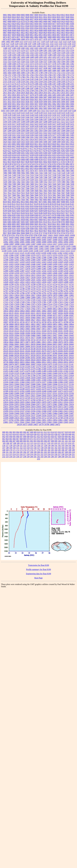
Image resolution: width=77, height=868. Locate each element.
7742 (14, 197)
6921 (23, 168)
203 (49, 452)
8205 (27, 211)
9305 (54, 229)
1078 (45, 39)
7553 (63, 186)
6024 (72, 144)
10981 (71, 240)
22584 (17, 396)
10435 (67, 235)
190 (4, 452)
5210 (54, 122)
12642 (38, 280)
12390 (55, 257)
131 (21, 446)
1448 (32, 57)
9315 (5, 231)
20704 (66, 360)
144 (66, 446)
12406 (33, 260)
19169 (44, 331)
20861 (33, 362)
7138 (67, 173)
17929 (28, 309)
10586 (66, 240)
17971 (38, 309)
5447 (50, 142)
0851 (32, 35)
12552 (6, 273)
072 (35, 439)
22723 (33, 398)
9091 (68, 224)
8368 (32, 215)
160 (49, 448)
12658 (55, 282)
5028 (63, 99)
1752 (59, 73)
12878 (49, 295)
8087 (59, 202)
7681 (54, 195)
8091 (68, 202)
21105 (55, 364)
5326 (63, 133)
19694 (22, 340)
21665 (49, 373)
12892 (38, 298)
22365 (11, 391)
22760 (33, 400)
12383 (28, 257)
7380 (63, 182)
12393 (60, 257)
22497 (22, 393)
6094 (36, 146)
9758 (4, 235)
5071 (18, 106)
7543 (36, 186)
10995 (71, 242)
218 (28, 454)
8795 (63, 222)
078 (56, 439)
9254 (36, 226)
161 (52, 448)
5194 (5, 122)
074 (42, 439)
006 (25, 432)
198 (32, 452)
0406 (45, 21)
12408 (44, 260)
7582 (54, 188)
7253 (63, 180)
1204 (41, 48)
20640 (28, 360)
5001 (18, 97)
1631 (18, 68)
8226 (23, 213)
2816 (9, 93)
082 (70, 439)
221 (38, 454)
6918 (9, 168)
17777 (66, 306)
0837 (9, 35)
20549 (60, 355)
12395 (66, 257)
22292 (71, 389)
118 (49, 443)
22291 (66, 389)
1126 (3, 44)
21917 (66, 380)
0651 (27, 30)
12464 (55, 266)
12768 (11, 291)
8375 (50, 215)
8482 (72, 220)
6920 (18, 168)
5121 (5, 113)
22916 (66, 402)
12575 (28, 273)
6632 (5, 162)
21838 (28, 378)
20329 (6, 353)
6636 (18, 162)
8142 (58, 204)
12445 (28, 264)
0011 (45, 15)
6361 (18, 157)
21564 (28, 373)
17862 (6, 309)
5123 (14, 113)
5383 (72, 135)
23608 (11, 418)
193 (14, 452)
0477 (54, 24)
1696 (23, 73)
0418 (59, 21)
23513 (11, 416)
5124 (18, 113)
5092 (41, 108)
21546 (22, 373)
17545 (66, 304)
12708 (33, 284)
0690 (50, 30)
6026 (9, 146)
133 (28, 446)
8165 (41, 206)
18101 (66, 311)
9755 (68, 233)
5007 (45, 97)
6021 (59, 144)
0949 (68, 37)
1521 (72, 59)
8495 (23, 222)
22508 (28, 393)
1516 (50, 59)
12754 (49, 289)
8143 (63, 204)
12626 (22, 278)
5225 (45, 124)
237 (21, 457)
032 (42, 434)
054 (45, 437)
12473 (6, 269)
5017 (18, 99)
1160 (12, 46)
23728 (49, 418)
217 (25, 454)
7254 (68, 180)
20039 (33, 344)
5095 (54, 108)
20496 (11, 355)
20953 (71, 362)
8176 (5, 208)
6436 (14, 160)
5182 (27, 119)
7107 (50, 173)
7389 (5, 184)
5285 (72, 128)
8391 (18, 217)
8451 (18, 220)
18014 (60, 309)
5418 (50, 139)
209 (70, 452)
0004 (18, 15)
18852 (55, 324)
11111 (57, 251)
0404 (36, 21)
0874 (5, 37)
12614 (28, 275)
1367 (18, 57)
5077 (45, 106)
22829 (17, 402)
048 (25, 437)
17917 (22, 309)
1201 (27, 48)
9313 (72, 229)
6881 (23, 166)
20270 (44, 351)
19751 (60, 340)
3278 (32, 95)
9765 (31, 235)
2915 (68, 93)
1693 (9, 73)
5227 (54, 124)
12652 (22, 282)
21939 (6, 382)
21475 (22, 371)
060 (66, 437)
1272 (5, 50)
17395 (55, 302)
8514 (54, 222)
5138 (5, 115)
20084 (17, 347)
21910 (60, 380)
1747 (36, 73)
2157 (14, 82)
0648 (14, 30)
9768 (40, 235)
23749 (66, 418)
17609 (22, 306)
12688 (66, 282)
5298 (18, 131)
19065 (28, 329)
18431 (22, 318)
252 (73, 457)
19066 (33, 329)
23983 (60, 422)
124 (69, 443)
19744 (49, 340)
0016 (68, 15)
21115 (60, 364)
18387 (71, 315)
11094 (52, 249)
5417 (45, 139)
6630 (68, 160)
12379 (6, 257)
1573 (32, 64)
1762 (32, 75)
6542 (50, 160)
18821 (28, 324)
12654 (33, 282)
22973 (49, 404)
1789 (63, 77)
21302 (71, 367)
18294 (60, 313)
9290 (9, 229)
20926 (60, 362)
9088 (63, 224)
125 (73, 443)
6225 (72, 148)
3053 (9, 95)
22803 (66, 400)
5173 (59, 117)
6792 (50, 164)
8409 (59, 217)
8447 (9, 220)
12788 (33, 293)
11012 (44, 244)
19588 (38, 338)
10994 (66, 242)
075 (45, 439)
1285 (54, 50)
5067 (5, 106)
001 (7, 432)
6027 (14, 146)
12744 (6, 289)
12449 (49, 264)
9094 (5, 226)
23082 (71, 407)
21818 (71, 375)
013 (49, 432)
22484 (6, 393)
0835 (72, 33)
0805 (72, 30)
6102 (68, 146)
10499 (55, 240)
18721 (17, 322)
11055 (20, 246)
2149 (50, 79)
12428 (60, 262)
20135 (6, 349)
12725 (17, 286)
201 (42, 452)
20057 (60, 344)
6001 (14, 144)
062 (73, 437)
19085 (55, 329)
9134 (32, 226)
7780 (18, 197)
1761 (27, 75)
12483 (55, 269)
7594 (9, 191)
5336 (32, 135)
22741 (66, 398)
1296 (59, 50)
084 (4, 441)
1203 (36, 48)
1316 (9, 53)
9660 (14, 233)
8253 (54, 213)
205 (56, 452)
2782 (54, 88)
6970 (59, 168)
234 (11, 457)
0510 (18, 26)
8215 (72, 211)
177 (35, 450)
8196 (63, 208)
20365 (44, 353)
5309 (68, 131)
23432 (6, 413)
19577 (33, 338)
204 (52, 452)
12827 (33, 295)
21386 (38, 369)
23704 (38, 418)
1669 (59, 68)
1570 (18, 64)
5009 (54, 97)
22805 (71, 400)
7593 (5, 191)
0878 (23, 37)
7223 (45, 180)
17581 (11, 306)
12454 (6, 266)
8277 (68, 213)
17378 (38, 302)
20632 (22, 360)
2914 (63, 93)
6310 (63, 153)
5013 (72, 97)
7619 (32, 193)
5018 (23, 99)
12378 (71, 255)
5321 (41, 133)
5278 (41, 128)
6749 (9, 164)
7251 (54, 180)
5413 (27, 139)
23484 (55, 413)
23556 (44, 416)
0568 (54, 26)
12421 (38, 262)
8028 (72, 200)
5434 (27, 142)
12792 (49, 293)
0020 (9, 17)
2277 (50, 86)
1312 (63, 50)
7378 (59, 182)
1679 (27, 70)
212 (7, 454)
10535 (60, 240)
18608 (28, 320)
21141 (71, 364)
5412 (23, 139)
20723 (71, 360)
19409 (44, 335)
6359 (9, 157)
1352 (68, 55)
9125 (27, 226)
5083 (72, 106)
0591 (23, 28)
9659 (9, 233)
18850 (49, 324)
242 (38, 457)
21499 (55, 371)
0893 (59, 37)
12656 (44, 282)
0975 (9, 39)
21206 (17, 367)
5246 (68, 126)
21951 (17, 382)
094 (38, 441)
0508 (9, 26)
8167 (50, 206)
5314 (9, 133)
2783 (59, 88)
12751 (38, 289)
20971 (17, 364)
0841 (23, 35)
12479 (33, 269)
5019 (27, 99)
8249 (45, 213)
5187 (45, 119)
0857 (59, 35)
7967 (27, 200)
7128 (63, 173)
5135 (63, 113)
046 (18, 437)
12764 (71, 289)
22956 (22, 404)
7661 (18, 195)
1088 (63, 39)
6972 (63, 168)
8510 (45, 222)
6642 (45, 162)
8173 (63, 206)
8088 (63, 202)
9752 (59, 233)
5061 (50, 104)
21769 (28, 375)
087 (14, 441)
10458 (49, 237)
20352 (28, 353)
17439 (17, 304)
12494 (11, 271)
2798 (50, 90)
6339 (36, 155)
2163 (36, 82)
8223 (18, 213)
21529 (11, 373)
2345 (23, 88)
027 (25, 434)
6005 (23, 144)
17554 (6, 306)
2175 (18, 84)
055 (49, 437)
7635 (50, 193)
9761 (13, 235)
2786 (72, 88)
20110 (49, 347)
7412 (36, 184)
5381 (68, 135)
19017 (60, 327)
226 (56, 454)
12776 (44, 291)
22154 (6, 387)
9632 (36, 231)
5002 (23, 97)
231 (73, 454)
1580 (63, 64)
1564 (63, 62)
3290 (14, 97)
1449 (36, 57)
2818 (18, 93)
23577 (55, 416)
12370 (33, 255)
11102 (15, 251)
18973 (38, 327)
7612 (9, 193)
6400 (72, 157)
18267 (49, 313)
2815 (5, 93)
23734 (55, 418)
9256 (41, 226)
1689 (68, 70)
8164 (36, 206)
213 (11, 454)
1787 (54, 77)
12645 (55, 280)
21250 (27, 367)
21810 (55, 375)
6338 (32, 155)
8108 (72, 202)
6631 (72, 160)
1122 (60, 42)
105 (4, 443)
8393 (27, 217)
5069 (14, 106)
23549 (38, 416)
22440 (44, 391)
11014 (49, 244)
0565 (41, 26)
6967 (50, 168)
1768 (59, 75)
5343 (36, 135)
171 (14, 450)
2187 (54, 84)
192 (11, 452)
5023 (41, 99)
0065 (68, 19)
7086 (5, 173)
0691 (54, 30)
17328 (17, 302)
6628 (59, 160)
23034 (11, 407)
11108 (47, 251)
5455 (9, 144)
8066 (32, 202)
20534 (44, 355)
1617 (45, 66)
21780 (33, 375)
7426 (54, 184)
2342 (9, 88)
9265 (59, 226)
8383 (72, 215)
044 (11, 437)
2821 (32, 93)
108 (15, 443)
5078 (50, 106)
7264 (27, 182)
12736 (55, 286)
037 (59, 434)
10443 (22, 237)
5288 (9, 131)
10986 (28, 242)
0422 (5, 24)
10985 (22, 242)
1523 (9, 62)
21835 (22, 378)
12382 (22, 257)
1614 (32, 66)
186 (63, 450)
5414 (32, 139)
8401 (45, 217)
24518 (19, 424)
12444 (22, 264)
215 (18, 454)
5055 (27, 104)
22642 (44, 396)
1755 (72, 73)
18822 (33, 324)
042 (4, 437)
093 (35, 441)
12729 (33, 286)
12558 (11, 273)
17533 (55, 304)
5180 (18, 119)
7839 (50, 197)
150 (14, 448)
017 (63, 432)
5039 (41, 102)
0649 (18, 30)
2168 (59, 82)
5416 (41, 139)
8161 (23, 206)
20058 (66, 344)
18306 (71, 313)
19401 (38, 335)
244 (45, 457)
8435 (68, 217)
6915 (68, 166)
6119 (18, 148)
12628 (33, 278)
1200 (23, 48)
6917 (5, 168)
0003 (14, 15)
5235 (18, 126)
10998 (17, 244)
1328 (54, 53)
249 (63, 457)
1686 (54, 70)
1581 (68, 64)
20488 (71, 353)
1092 (8, 42)
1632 (23, 68)
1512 (32, 59)
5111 (39, 111)
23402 (60, 411)
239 (28, 457)
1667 (50, 68)
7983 (36, 200)
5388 (18, 137)
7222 (41, 180)
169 (7, 450)
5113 (48, 111)
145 (70, 446)
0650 (23, 30)
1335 (68, 53)
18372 (55, 315)
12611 (11, 275)
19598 (44, 338)
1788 (59, 77)
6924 (36, 168)
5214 (72, 122)
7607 (63, 191)
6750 (14, 164)
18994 (44, 327)
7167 (14, 177)
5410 (14, 139)
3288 (5, 97)
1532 (27, 62)
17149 (6, 300)
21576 (33, 373)
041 (73, 434)
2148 (45, 79)
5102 (3, 111)
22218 (60, 387)
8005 (45, 200)
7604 (50, 191)
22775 (49, 400)
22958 (28, 404)
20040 (38, 344)
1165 (34, 46)
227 (59, 454)
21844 (38, 378)
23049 (22, 407)
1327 (50, 53)
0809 (9, 33)
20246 (28, 351)
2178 (27, 84)
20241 (22, 351)
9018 (50, 224)
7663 (23, 195)
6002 (18, 144)
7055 (9, 171)
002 (11, 432)
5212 (63, 122)
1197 (10, 48)
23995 (66, 422)
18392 (6, 318)
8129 (36, 204)
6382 (36, 157)
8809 (68, 222)
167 (73, 448)
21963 (28, 382)
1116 (34, 42)
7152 (27, 175)
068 (21, 439)
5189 (54, 119)
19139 (28, 331)
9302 (41, 229)
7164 (72, 175)
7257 (72, 180)
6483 (18, 160)
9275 (72, 226)
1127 (8, 44)
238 (25, 457)
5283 (63, 128)
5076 (41, 106)
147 (4, 448)
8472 (45, 220)
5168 (36, 117)
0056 (27, 19)
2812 (63, 90)
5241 (45, 126)
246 (52, 457)
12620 (60, 275)
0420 (68, 21)
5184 (36, 119)
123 (66, 443)
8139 (54, 204)
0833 (63, 33)
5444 (36, 142)
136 (38, 446)
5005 (36, 97)
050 (32, 437)
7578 (50, 188)
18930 (28, 327)
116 (42, 443)
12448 (44, 264)
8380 (59, 215)
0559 (32, 26)
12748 (22, 289)
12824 (17, 295)
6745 (63, 162)
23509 (6, 416)
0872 (68, 35)
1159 (8, 46)
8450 (14, 220)
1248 (58, 48)
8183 (27, 208)
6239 (23, 151)
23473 (38, 413)
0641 (59, 28)
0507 (5, 26)
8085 (54, 202)
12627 (28, 278)
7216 (23, 180)
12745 (11, 289)
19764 (66, 340)
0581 (72, 26)
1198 (14, 48)
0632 (45, 28)
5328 (72, 133)
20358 (38, 353)
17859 (71, 306)
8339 (27, 215)
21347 (17, 369)
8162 (27, 206)
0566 (45, 26)
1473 (63, 57)
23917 (11, 422)
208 (66, 452)
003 (14, 432)
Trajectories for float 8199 (38, 565)
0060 (45, 19)
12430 (71, 262)
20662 (44, 360)
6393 (54, 157)
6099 (59, 146)
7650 (72, 193)
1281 (45, 50)
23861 (60, 420)
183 (52, 450)
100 (59, 441)
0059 (41, 19)
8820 (72, 222)
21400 (44, 369)
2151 (59, 79)
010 (38, 432)
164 (63, 448)
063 (4, 439)
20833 (22, 362)
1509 (18, 59)
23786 (17, 420)
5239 (36, 126)
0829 (45, 33)
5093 (45, 108)
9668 (27, 233)
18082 (44, 311)
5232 (5, 126)
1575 (41, 64)
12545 (55, 271)
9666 (23, 233)
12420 (33, 262)
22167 (11, 387)
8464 (32, 220)
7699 (72, 195)
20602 (44, 358)
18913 (17, 327)
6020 (54, 144)
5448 (54, 142)
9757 (72, 233)
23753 (71, 418)
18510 (55, 318)
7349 (41, 182)
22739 (60, 398)
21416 (49, 369)
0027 (23, 17)
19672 (17, 340)
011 (42, 432)
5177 (5, 119)
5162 (9, 117)
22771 (44, 400)
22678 (66, 396)
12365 (6, 255)
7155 (41, 175)
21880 (17, 380)
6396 (63, 157)
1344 (32, 55)
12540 (33, 271)
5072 (23, 106)
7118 (59, 173)
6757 (45, 164)
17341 (28, 302)
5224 (41, 124)
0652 (32, 30)
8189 (45, 208)
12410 (55, 260)
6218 (45, 148)
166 (70, 448)
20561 (66, 355)
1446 (27, 57)
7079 (45, 171)
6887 (45, 166)
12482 (49, 269)
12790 (38, 293)
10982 (6, 242)
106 (8, 443)
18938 (33, 327)
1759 (18, 75)
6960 (41, 168)
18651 (49, 320)
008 (32, 432)
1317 (14, 53)
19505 (11, 338)
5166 (27, 117)
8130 (41, 204)
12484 (60, 269)
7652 (5, 195)
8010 (59, 200)
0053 (14, 19)
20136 (11, 349)
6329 (9, 155)
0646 (9, 30)
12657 (49, 282)
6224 (67, 148)
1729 (27, 73)
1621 (59, 66)
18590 (11, 320)
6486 (32, 160)
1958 (14, 79)
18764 (55, 322)
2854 (41, 93)
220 (35, 454)
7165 (5, 177)
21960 (22, 382)
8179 (14, 208)
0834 (68, 33)
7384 (72, 182)
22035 (71, 382)
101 (63, 441)
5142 (23, 115)
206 (59, 452)
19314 (44, 333)
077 (52, 439)
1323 (36, 53)
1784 (41, 77)
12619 (55, 275)
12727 (22, 286)
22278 (55, 389)
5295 (14, 131)
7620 (36, 193)
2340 (72, 86)
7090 (19, 173)
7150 (18, 175)
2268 (9, 86)
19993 (6, 344)
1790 (68, 77)
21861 (60, 378)
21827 (11, 378)
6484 (23, 160)
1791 (72, 77)
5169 (41, 117)
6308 (54, 153)
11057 (25, 246)
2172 (5, 84)
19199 (66, 331)
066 (14, 439)
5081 (63, 106)
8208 (41, 211)
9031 (59, 224)
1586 (18, 66)
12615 (33, 275)
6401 (5, 160)
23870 (71, 420)
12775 (38, 291)
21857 (55, 378)
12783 (6, 293)
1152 (52, 44)
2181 (41, 84)
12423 (44, 262)
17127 (71, 298)
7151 (23, 175)
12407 (38, 260)
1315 (5, 53)
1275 (18, 50)
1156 (69, 44)
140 (52, 446)
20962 (6, 364)
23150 (38, 409)
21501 (60, 371)
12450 (55, 264)
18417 (17, 318)
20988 (22, 364)
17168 (17, 300)
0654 (36, 30)
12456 (17, 266)
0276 (27, 21)
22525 (44, 393)
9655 (72, 231)
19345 (66, 333)
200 (38, 452)
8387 (9, 217)
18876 (6, 327)
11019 (66, 244)
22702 (11, 398)
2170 (68, 82)
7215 (18, 180)
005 (21, 432)
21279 (38, 367)
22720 (28, 398)
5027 (59, 99)
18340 (33, 315)
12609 (71, 273)
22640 (38, 396)
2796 (41, 90)
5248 (5, 128)
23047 (17, 407)
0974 (5, 39)
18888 (11, 327)
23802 (22, 420)
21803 (44, 375)
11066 (52, 246)
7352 (45, 182)
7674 (50, 195)
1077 (41, 39)
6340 (41, 155)
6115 (10, 148)
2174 (14, 84)
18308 (6, 315)
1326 (45, 53)
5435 (32, 142)
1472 (59, 57)
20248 (33, 351)
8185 (36, 208)
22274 (49, 389)
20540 (49, 355)
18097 (55, 311)
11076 (68, 246)
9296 (27, 229)
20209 (71, 349)
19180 (55, 331)
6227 (9, 151)
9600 (18, 231)
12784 (11, 293)
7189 (59, 177)
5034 (18, 102)
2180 (36, 84)
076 (49, 439)
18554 (66, 318)
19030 (71, 327)
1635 (36, 68)
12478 (28, 269)
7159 (59, 175)
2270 (18, 86)
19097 (66, 329)
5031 (5, 102)
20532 (38, 355)
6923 (32, 168)
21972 (33, 382)
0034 (54, 17)
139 (49, 446)
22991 (66, 404)
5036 (27, 102)
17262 (44, 300)
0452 (18, 24)
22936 (11, 404)
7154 (36, 175)
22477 (71, 391)
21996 (60, 382)
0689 (45, 30)
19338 (60, 333)
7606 (59, 191)
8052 (18, 202)
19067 (38, 329)
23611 (22, 418)
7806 (32, 197)
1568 (9, 64)
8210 (50, 211)
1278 (32, 50)
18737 (28, 322)
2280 (63, 86)
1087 (59, 39)
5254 (27, 128)
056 (52, 437)
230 (70, 454)
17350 (33, 302)
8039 (5, 202)
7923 (9, 200)
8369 (36, 215)
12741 (66, 286)
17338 (22, 302)
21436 (66, 369)
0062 (54, 19)
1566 (72, 62)
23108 (22, 409)
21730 (11, 375)
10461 (60, 237)
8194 (59, 208)
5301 (32, 131)
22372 (17, 391)
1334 (63, 53)
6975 (68, 168)
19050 (11, 329)
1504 (9, 59)
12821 (71, 293)
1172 (65, 46)
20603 (49, 358)
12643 (44, 280)
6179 (36, 148)
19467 (6, 338)
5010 (59, 97)
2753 (41, 88)
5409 (9, 139)
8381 (63, 215)
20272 (49, 351)
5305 (50, 131)
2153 (68, 79)
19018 (66, 327)
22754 (17, 400)
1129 (16, 44)
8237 (32, 213)
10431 (50, 235)
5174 (63, 117)
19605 (55, 338)
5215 (5, 124)
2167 (54, 82)
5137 (72, 113)
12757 (60, 289)
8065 (27, 202)
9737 (41, 233)
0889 (54, 37)
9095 (9, 226)
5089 (27, 108)
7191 (68, 177)
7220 (32, 180)
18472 (44, 318)
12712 (49, 284)
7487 (9, 186)
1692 (5, 73)
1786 (50, 77)
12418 (22, 262)
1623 (68, 66)
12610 (6, 275)
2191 (72, 84)
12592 (33, 273)
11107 (41, 251)
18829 (44, 324)
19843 (11, 342)
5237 (27, 126)
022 (7, 434)
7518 (23, 186)
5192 (68, 119)
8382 (68, 215)
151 (18, 448)
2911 (50, 93)
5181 (23, 119)
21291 (55, 367)
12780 (60, 291)
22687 (71, 396)
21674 (60, 373)
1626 (9, 68)
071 (32, 439)
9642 (50, 231)
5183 (32, 119)
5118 (65, 111)
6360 (14, 157)
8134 (45, 204)
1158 (3, 46)
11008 (39, 244)
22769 (38, 400)
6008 (27, 144)
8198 (72, 208)
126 (4, 446)
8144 (67, 204)
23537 (33, 416)
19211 (71, 331)
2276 (45, 86)
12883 (6, 298)
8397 (41, 217)
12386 (44, 257)
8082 (50, 202)
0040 (68, 17)
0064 (63, 19)
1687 (59, 70)
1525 (18, 62)
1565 (68, 62)
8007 (50, 200)
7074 (32, 171)
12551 (71, 271)
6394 (59, 157)
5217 (14, 124)
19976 (66, 342)
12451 (60, 264)
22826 (11, 402)
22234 (6, 389)
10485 (22, 240)
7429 (59, 184)
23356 (33, 411)
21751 (17, 375)
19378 (22, 335)
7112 (54, 173)
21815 (66, 375)
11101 (10, 251)
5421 (63, 139)
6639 (32, 162)
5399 (59, 137)
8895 (14, 224)
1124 (69, 42)
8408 (54, 217)
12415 (6, 262)
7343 (32, 182)
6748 (5, 164)
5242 (50, 126)
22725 (44, 398)
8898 (23, 224)
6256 (27, 151)
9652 (68, 231)
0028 (27, 17)
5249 (9, 128)
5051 (14, 104)
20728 (6, 362)
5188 (50, 119)
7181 (23, 177)
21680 (71, 373)
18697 (6, 322)
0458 (45, 24)
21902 (49, 380)
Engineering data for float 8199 (39, 574)
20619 (66, 358)
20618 (60, 358)
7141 (9, 175)
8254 (59, 213)
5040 (45, 102)
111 (25, 443)
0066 (72, 19)
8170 (54, 206)
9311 (63, 229)
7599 (32, 191)
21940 (11, 382)
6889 (54, 166)
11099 (73, 249)
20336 (17, 353)
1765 (45, 75)
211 (4, 454)
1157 (74, 44)
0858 (63, 35)
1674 (9, 70)
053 (42, 437)
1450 (41, 57)
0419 (63, 21)
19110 (6, 331)
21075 (50, 364)
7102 (41, 173)
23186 (49, 409)
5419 (54, 139)
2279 (59, 86)
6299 (14, 153)
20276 (55, 351)
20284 (60, 351)
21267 (33, 367)
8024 (68, 200)
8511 (50, 222)
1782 (32, 77)
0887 (45, 37)
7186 (45, 177)
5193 (72, 119)
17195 (33, 300)
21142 (6, 367)
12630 (44, 278)
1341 (23, 55)
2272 (27, 86)
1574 (36, 64)
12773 (28, 291)
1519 (63, 59)
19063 (22, 329)
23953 (44, 422)
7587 (68, 188)
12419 (28, 262)
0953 (72, 37)
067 (18, 439)
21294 (60, 367)
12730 (38, 286)
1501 (68, 57)
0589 (18, 28)
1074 (27, 39)
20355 (33, 353)
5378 (59, 135)
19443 (66, 335)
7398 (14, 184)
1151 (47, 44)
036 (56, 434)
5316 (18, 133)
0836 (5, 35)
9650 (63, 231)
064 (7, 439)
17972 (44, 309)
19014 (55, 327)
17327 (11, 302)
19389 (28, 335)
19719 (38, 340)
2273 (32, 86)
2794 (32, 90)
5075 (36, 106)
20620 (71, 358)
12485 (66, 269)
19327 (55, 333)
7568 (27, 188)
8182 (23, 208)
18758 (44, 322)
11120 (11, 253)
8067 (36, 202)
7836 (45, 197)
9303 (45, 229)
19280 (22, 333)
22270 (44, 389)
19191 (60, 331)
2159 (23, 82)
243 (42, 457)
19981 (71, 342)
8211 (54, 211)
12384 (33, 257)
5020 (32, 99)
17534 (60, 304)
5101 (72, 108)
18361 (44, 315)
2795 (36, 90)
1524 (14, 62)
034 (49, 434)
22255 (28, 389)
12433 (11, 264)
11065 (47, 246)
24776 (41, 424)
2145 (32, 79)
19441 (60, 335)
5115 (56, 111)
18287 (55, 313)
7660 (14, 195)
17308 (71, 300)
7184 (36, 177)
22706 (17, 398)
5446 (45, 142)
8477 (59, 220)
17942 (33, 309)
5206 (36, 122)
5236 (23, 126)
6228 (14, 151)
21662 (44, 373)
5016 (14, 99)
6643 (50, 162)
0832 (59, 33)
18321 (17, 315)
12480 (38, 269)
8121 (14, 204)
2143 (23, 79)
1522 (5, 62)
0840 (18, 35)
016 (59, 432)
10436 (72, 235)
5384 (5, 137)
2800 (59, 90)
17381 (44, 302)
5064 (63, 104)
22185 (28, 387)
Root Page (38, 578)
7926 (14, 200)
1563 (59, 62)
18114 (6, 313)
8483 (5, 222)
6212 (41, 148)
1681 (32, 70)
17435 (11, 304)
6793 (54, 164)
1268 (63, 48)
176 (32, 450)
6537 (45, 160)
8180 (18, 208)
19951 (49, 342)
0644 (72, 28)
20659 (38, 360)
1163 (25, 46)
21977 (44, 382)
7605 (54, 191)
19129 (22, 331)
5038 (36, 102)
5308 (63, 131)
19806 (71, 340)
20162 (44, 349)
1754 (68, 73)
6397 (68, 157)
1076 (36, 39)
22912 (60, 402)
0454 (27, 24)
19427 (55, 335)
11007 (33, 244)
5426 (14, 142)
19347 (71, 333)
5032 (9, 102)
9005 (36, 224)
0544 (27, 26)
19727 (44, 340)
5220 (23, 124)
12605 (49, 273)
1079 (50, 39)
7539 (32, 186)
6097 (50, 146)
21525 (6, 373)
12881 (66, 295)
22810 (6, 402)
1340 (18, 55)
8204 (23, 211)
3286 (68, 95)
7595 (14, 191)
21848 (49, 378)
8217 (9, 213)
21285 (44, 367)
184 (56, 450)
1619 (54, 66)
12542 (44, 271)
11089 (25, 249)
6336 (23, 155)
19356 (6, 335)
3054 (14, 95)
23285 (71, 409)
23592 (60, 416)
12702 (22, 284)
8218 (14, 213)
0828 (41, 33)
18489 (49, 318)
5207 (41, 122)
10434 (61, 235)
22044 (6, 384)
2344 (18, 88)
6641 (41, 162)
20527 (28, 355)
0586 (14, 28)
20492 (6, 355)
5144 (32, 115)
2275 (41, 86)
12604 (44, 273)
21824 (6, 378)
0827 (36, 33)
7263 (23, 182)
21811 (60, 375)
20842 (28, 362)
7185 (41, 177)
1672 (72, 68)
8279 (72, 213)
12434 (17, 264)
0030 (36, 17)
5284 (68, 128)
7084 (68, 171)
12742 (71, 286)
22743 (71, 398)
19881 (38, 342)
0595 (41, 28)
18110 (71, 311)
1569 (14, 64)
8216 (5, 213)
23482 (49, 413)
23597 (71, 416)
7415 (41, 184)
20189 (66, 349)
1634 (32, 68)
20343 (22, 353)
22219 (66, 387)
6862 (68, 164)
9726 (36, 233)
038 (63, 434)
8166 (45, 206)
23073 (66, 407)
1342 (27, 55)
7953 (18, 200)
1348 (50, 55)
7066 (18, 171)
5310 (72, 131)
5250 (14, 128)
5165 (23, 117)
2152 (63, 79)
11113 (68, 251)
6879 (18, 166)
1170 (56, 46)
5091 (36, 108)
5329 (5, 135)
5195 (9, 122)
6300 (18, 153)
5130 (41, 113)
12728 (28, 286)
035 (52, 434)
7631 (45, 193)
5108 (30, 111)
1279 (36, 50)
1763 (36, 75)
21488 (38, 371)
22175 (22, 387)
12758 (66, 289)
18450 (28, 318)
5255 (32, 128)
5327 (68, 133)
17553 (71, 304)
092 (32, 441)
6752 (23, 164)
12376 (60, 255)
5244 (59, 126)
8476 (54, 220)
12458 (28, 266)
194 (18, 452)
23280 (66, 409)
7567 (23, 188)
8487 (18, 222)
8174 (68, 206)
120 (56, 443)
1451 (45, 57)
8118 (9, 204)
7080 (50, 171)
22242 (11, 389)
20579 (17, 358)
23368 (44, 411)
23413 (66, 411)
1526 (23, 62)
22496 (17, 393)
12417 (17, 262)
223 (45, 454)
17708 (44, 306)
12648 (71, 280)
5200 (32, 122)
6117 (14, 148)
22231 (71, 387)
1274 (14, 50)
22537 (49, 393)
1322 (32, 53)
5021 (36, 99)
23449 (17, 413)
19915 (44, 342)
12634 (66, 278)
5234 (14, 126)
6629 (63, 160)
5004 (32, 97)
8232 (27, 213)
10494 (38, 240)
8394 (32, 217)
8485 (9, 222)
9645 (54, 231)
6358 (5, 157)
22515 (33, 393)
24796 (47, 424)
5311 (5, 133)
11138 (27, 253)
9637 (45, 231)
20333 (11, 353)
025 (18, 434)
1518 (59, 59)
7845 (54, 197)
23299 (6, 411)
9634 (41, 231)
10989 (44, 242)
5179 (14, 119)
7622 (41, 193)
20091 (22, 347)
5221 (27, 124)
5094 (50, 108)
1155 (65, 44)
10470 (6, 240)
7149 (14, 175)
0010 (41, 15)
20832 (17, 362)
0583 (9, 28)
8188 (41, 208)
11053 (9, 246)
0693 (63, 30)
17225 (38, 300)
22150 (71, 384)
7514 (18, 186)
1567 (5, 64)
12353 (38, 253)
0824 (32, 33)
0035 (59, 17)
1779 (18, 77)
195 (21, 452)
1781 (27, 77)
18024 (66, 309)
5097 (59, 108)
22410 (33, 391)
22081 (38, 384)
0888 (50, 37)
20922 (55, 362)
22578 (11, 396)
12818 (55, 293)
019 (70, 432)
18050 (11, 311)
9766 (36, 235)
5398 (54, 137)
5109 (34, 111)
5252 (23, 128)
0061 (50, 19)
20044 (49, 344)
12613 (22, 275)
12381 (17, 257)
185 (59, 450)
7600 (36, 191)
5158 (63, 115)
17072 (55, 298)
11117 (73, 251)
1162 (21, 46)
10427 (45, 235)
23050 (28, 407)
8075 (41, 202)
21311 (6, 369)
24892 (52, 424)
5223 (36, 124)
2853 (36, 93)
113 (32, 443)
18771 (60, 322)
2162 (32, 82)
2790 (18, 90)
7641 (54, 193)
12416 (11, 262)
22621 (33, 396)
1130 (21, 44)
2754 (45, 88)
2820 (27, 93)
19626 (71, 338)
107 (11, 443)
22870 (44, 402)
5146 (41, 115)
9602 (23, 231)
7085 (72, 171)
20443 (60, 353)
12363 (65, 253)
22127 (66, 384)
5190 (59, 119)
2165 (45, 82)
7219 (27, 180)
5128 (36, 113)
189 (73, 450)
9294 (23, 229)
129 (14, 446)
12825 (22, 295)
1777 (9, 77)
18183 (28, 313)
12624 (11, 278)
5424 (5, 142)
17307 (66, 300)
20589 (28, 358)
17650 (33, 306)
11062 (36, 246)
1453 (54, 57)
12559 (17, 273)
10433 (56, 235)
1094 (17, 42)
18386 (66, 315)
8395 (36, 217)
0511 (23, 26)
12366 (11, 255)
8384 (5, 217)
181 (45, 450)
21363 (22, 369)
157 (38, 448)
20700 (60, 360)
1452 (50, 57)
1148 (34, 44)
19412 (49, 335)
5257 (36, 128)
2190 (68, 84)
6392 (50, 157)
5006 (41, 97)
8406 (50, 217)
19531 (22, 338)
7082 (59, 171)
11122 (17, 253)
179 (38, 450)
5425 (9, 142)
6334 (14, 155)
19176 (49, 331)
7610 (72, 191)
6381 (32, 157)
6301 (23, 153)
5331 (14, 135)
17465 (22, 304)
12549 (60, 271)
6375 (27, 157)
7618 (27, 193)
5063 (59, 104)
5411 (18, 139)
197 (28, 452)
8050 (14, 202)
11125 (22, 253)
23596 (66, 416)
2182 (45, 84)
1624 (72, 66)
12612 (17, 275)
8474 (50, 220)
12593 (38, 273)
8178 (9, 208)
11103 (20, 251)
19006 (49, 327)
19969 (55, 342)
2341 (5, 88)
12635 (71, 278)
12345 (33, 253)
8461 (27, 220)
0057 (32, 19)
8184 (32, 208)
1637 (41, 68)
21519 (71, 371)
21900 (44, 380)
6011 (36, 144)
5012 (68, 97)
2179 (32, 84)
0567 (50, 26)
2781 (50, 88)
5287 (5, 131)
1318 (18, 53)
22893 (55, 402)
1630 (14, 68)
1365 (9, 57)
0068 (9, 21)
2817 (14, 93)
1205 (45, 48)
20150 (38, 349)
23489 (60, 413)
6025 (5, 146)
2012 (18, 79)
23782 (11, 420)
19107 (71, 329)
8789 (59, 222)
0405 (41, 21)
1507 (14, 59)
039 (66, 434)
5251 (18, 128)
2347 (32, 88)
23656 (28, 418)
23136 (33, 409)
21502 (66, 371)
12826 (28, 295)
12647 (66, 280)
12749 (28, 289)
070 (28, 439)
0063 (59, 19)
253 (38, 459)
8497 (27, 222)
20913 (49, 362)
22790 (60, 400)
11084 (9, 249)
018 (66, 432)
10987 (33, 242)
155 (32, 448)
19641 (6, 340)
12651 (17, 282)
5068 (9, 106)
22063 (22, 384)
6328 (5, 155)
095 (42, 441)
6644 (54, 162)
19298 (33, 333)
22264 (38, 389)
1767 (54, 75)
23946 (38, 422)
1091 (3, 42)
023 (11, 434)
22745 (6, 400)
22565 (6, 396)
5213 (68, 122)
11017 (55, 244)
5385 (9, 137)
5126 (27, 113)
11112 (62, 251)
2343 (14, 88)
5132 (50, 113)
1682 (36, 70)
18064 (22, 311)
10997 (12, 244)
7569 (32, 188)
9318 (9, 231)
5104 (12, 111)
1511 (27, 59)
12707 (28, 284)
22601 (22, 396)
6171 (27, 148)
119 (52, 443)
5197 (18, 122)
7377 (54, 182)
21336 (11, 369)
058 (59, 437)
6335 (18, 155)
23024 (71, 404)
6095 (41, 146)
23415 (71, 411)
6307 (50, 153)
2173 (9, 84)
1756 (5, 75)
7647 (63, 193)
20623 (6, 360)
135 (35, 446)
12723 (6, 286)
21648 (38, 373)
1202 (32, 48)
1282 (50, 50)
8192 (50, 208)
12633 (60, 278)
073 (38, 439)
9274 (68, 226)
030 (35, 434)
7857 (68, 197)
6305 (41, 153)
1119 (47, 42)
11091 (36, 249)
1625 (5, 68)
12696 (6, 284)
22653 (49, 396)
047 (21, 437)
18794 (71, 322)
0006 (27, 15)
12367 (17, 255)
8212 (59, 211)
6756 (41, 164)
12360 (49, 253)
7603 (45, 191)
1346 (41, 55)
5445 (41, 142)
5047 (68, 102)
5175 (68, 117)
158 (42, 448)
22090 (44, 384)
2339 (68, 86)
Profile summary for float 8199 (38, 569)
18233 (38, 313)
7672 (45, 195)
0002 (9, 15)
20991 (28, 364)
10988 (38, 242)
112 (28, 443)
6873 (5, 166)
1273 (9, 50)
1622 (63, 66)
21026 (39, 364)
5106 (21, 111)
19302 (38, 333)
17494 (44, 304)
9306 (59, 229)
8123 (18, 204)
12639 (22, 280)
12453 (71, 264)
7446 (68, 184)
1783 (36, 77)
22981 (55, 404)
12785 (17, 293)
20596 (38, 358)
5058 (41, 104)
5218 (18, 124)
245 (49, 457)
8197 (68, 208)
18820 (22, 324)
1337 (5, 55)
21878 (11, 380)
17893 (11, 309)
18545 (60, 318)
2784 (63, 88)
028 (28, 434)
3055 (18, 95)
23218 (60, 409)
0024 (14, 17)
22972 (44, 404)
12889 (33, 298)
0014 (59, 15)
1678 (23, 70)
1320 (23, 53)
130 (18, 446)
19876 (33, 342)
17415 (60, 302)
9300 (32, 229)
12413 (71, 260)
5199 (27, 122)
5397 (50, 137)
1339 (14, 55)
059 (63, 437)
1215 (50, 48)
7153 (32, 175)
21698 (6, 375)
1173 (69, 46)
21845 (44, 378)
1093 (12, 42)
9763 (22, 235)
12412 (66, 260)
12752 (44, 289)
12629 (38, 278)
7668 (36, 195)
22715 (22, 398)
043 (7, 437)
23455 (28, 413)
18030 (71, 309)
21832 (17, 378)
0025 (18, 17)
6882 (27, 166)
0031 (41, 17)
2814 (72, 90)
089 (21, 441)
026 (21, 434)
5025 (50, 99)
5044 (54, 102)
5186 (41, 119)
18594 (17, 320)
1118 (43, 42)
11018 (60, 244)
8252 (50, 213)
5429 (18, 142)
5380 (63, 135)
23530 (28, 416)
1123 (65, 42)
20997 (33, 364)
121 (59, 443)
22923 (71, 402)
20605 (55, 358)
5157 (59, 115)
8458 (23, 220)
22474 (66, 391)
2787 (5, 90)
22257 (33, 389)
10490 (33, 240)
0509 (14, 26)
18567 (6, 320)
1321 (27, 53)
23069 (49, 407)
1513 (36, 59)
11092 (41, 249)
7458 (72, 184)
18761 (49, 322)
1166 (38, 46)
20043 (44, 344)
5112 (43, 111)
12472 (71, 266)
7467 (5, 186)
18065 (28, 311)
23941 (22, 422)
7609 (68, 191)
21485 (33, 371)
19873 (22, 342)
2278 (54, 86)
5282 (59, 128)
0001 (5, 15)
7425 (50, 184)
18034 (6, 311)
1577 (50, 64)
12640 (28, 280)
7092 (23, 173)
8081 (45, 202)
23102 (17, 409)
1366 (14, 57)
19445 (71, 335)
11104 (25, 251)
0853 (41, 35)
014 (52, 432)
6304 (36, 153)
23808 (28, 420)
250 (66, 457)
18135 (11, 313)
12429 (66, 262)
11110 (52, 251)
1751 (54, 73)
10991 (55, 242)
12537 (28, 271)
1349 (54, 55)
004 (18, 432)
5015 (9, 99)
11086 (20, 249)
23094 (6, 409)
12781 (66, 291)
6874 (9, 166)
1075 (32, 39)
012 (45, 432)
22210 (49, 387)
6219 (50, 148)
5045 (59, 102)
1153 (56, 44)
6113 (5, 148)
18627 (33, 320)
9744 (45, 233)
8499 (36, 222)
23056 (38, 407)
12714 (55, 284)
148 (7, 448)
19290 (28, 333)
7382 (68, 182)
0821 (18, 33)
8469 (41, 220)
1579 (59, 64)
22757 (28, 400)
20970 (11, 364)
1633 (27, 68)
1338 (9, 55)
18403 (11, 318)
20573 (11, 358)
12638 (17, 280)
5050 (9, 104)
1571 (23, 64)
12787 (28, 293)
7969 (32, 200)
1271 (72, 48)
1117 (39, 42)
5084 (5, 108)
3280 (41, 95)
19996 (11, 344)
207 (63, 452)
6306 (45, 153)
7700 (5, 197)
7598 (27, 191)
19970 (60, 342)
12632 (55, 278)
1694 (14, 73)
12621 (66, 275)
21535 (17, 373)
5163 (14, 117)
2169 (63, 82)
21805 (49, 375)
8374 (45, 215)
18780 (66, 322)
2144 (27, 79)
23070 (55, 407)
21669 (55, 373)
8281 (5, 215)
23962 (49, 422)
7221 (36, 180)
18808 (11, 324)
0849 (27, 35)
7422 (45, 184)
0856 (54, 35)
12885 (17, 298)
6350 (45, 155)
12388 (49, 257)
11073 (57, 246)
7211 (72, 177)
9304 (50, 229)
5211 (59, 122)
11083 (3, 249)
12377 (66, 255)
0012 (50, 15)
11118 (6, 253)
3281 (45, 95)
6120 (23, 148)
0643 (68, 28)
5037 (32, 102)
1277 (27, 50)
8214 (68, 211)
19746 (55, 340)
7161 (68, 175)
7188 (54, 177)
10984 (17, 242)
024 (14, 434)
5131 (45, 113)
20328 (71, 351)
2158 (18, 82)
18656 (55, 320)
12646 (60, 280)
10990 (49, 242)
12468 (60, 266)
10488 (28, 240)
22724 (38, 398)
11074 (63, 246)
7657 (9, 195)
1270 (67, 48)
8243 (36, 213)
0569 (59, 26)
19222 (11, 333)
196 (25, 452)
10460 (55, 237)
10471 (11, 240)
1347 (45, 55)
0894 (63, 37)
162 (56, 448)
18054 (17, 311)
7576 (45, 188)
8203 (18, 211)
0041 (72, 17)
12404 (28, 260)
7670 (41, 195)
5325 (59, 133)
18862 (66, 324)
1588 (27, 66)
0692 (59, 30)
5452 (72, 142)
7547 (45, 186)
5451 (68, 142)
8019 (63, 200)
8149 (9, 206)
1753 (63, 73)
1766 (50, 75)
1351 (63, 55)
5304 (45, 131)
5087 (18, 108)
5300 (27, 131)
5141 (18, 115)
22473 (60, 391)
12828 (38, 295)
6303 (32, 153)
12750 (33, 289)
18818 (17, 324)
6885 (41, 166)
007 (28, 432)
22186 (33, 387)
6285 (5, 153)
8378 (54, 215)
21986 (55, 382)
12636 (6, 280)
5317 (23, 133)
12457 (22, 266)
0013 (54, 15)
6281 (59, 151)
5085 (9, 108)
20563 (71, 355)
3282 (50, 95)
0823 (27, 33)
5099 (63, 108)
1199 (18, 48)
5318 (27, 133)
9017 (45, 224)
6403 (9, 160)
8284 (9, 215)
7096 (32, 173)
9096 (14, 226)
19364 (17, 335)
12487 (71, 269)
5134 (59, 113)
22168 (17, 387)
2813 (68, 90)
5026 (54, 99)
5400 (63, 137)
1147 (30, 44)
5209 (50, 122)
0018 (72, 15)
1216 (54, 48)
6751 (18, 164)
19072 (44, 329)
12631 (49, 278)
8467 (36, 220)
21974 (38, 382)
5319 (32, 133)
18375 (60, 315)
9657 (5, 233)
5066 (72, 104)
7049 (5, 171)
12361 (55, 253)
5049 (5, 104)
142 (59, 446)
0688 (41, 30)
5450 (63, 142)
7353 (50, 182)
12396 (71, 257)
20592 (33, 358)
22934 (6, 404)
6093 (32, 146)
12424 (49, 262)
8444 (5, 220)
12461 (44, 266)
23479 (44, 413)
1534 (32, 62)
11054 (14, 246)
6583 (54, 160)
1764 (41, 75)
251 (70, 457)
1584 (9, 66)
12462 (49, 266)
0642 (63, 28)
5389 (23, 137)
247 (56, 457)
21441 (71, 369)
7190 (63, 177)
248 (59, 457)
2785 (68, 88)
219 (32, 454)
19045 (6, 329)
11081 (73, 246)
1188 (5, 48)
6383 (41, 157)
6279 (50, 151)
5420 (59, 139)
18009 (49, 309)
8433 (63, 217)
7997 (41, 200)
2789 (14, 90)
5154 (45, 115)
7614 (18, 193)
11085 (14, 249)
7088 (10, 173)
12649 (6, 282)
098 (52, 441)
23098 (11, 409)
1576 (45, 64)
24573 (25, 424)
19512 (17, 338)
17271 (60, 300)
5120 (74, 111)
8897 (18, 224)
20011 (28, 344)
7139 (72, 173)
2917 (5, 95)
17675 (38, 306)
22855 (38, 402)
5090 (32, 108)
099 (56, 441)
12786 (22, 293)
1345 (36, 55)
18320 (11, 315)
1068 (23, 39)
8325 (23, 215)
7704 (9, 197)
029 (32, 434)
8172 (59, 206)
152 (21, 448)
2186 (50, 84)
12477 (22, 269)
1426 (23, 57)
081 (66, 439)
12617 (44, 275)
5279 (45, 128)
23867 (66, 420)
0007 (32, 15)
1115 (30, 42)
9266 (63, 226)
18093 (49, 311)
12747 (17, 289)
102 (66, 441)
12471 (66, 266)
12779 (55, 291)
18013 (55, 309)
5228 (59, 124)
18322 (22, 315)
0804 (68, 30)
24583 (30, 424)
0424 (14, 24)
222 (42, 454)
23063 (44, 407)
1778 (14, 77)
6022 (63, 144)
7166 (9, 177)
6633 (9, 162)
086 (11, 441)
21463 (11, 371)
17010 (44, 298)
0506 (72, 24)
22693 (6, 398)
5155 (50, 115)
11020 (71, 244)
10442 (17, 237)
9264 (54, 226)
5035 (23, 102)
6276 (36, 151)
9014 (41, 224)
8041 (9, 202)
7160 (63, 175)
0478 (59, 24)
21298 (66, 367)
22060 (17, 384)
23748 (60, 418)
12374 (55, 255)
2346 (27, 88)
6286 (9, 153)
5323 (50, 133)
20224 (11, 351)
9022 (54, 224)
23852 (49, 420)
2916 (72, 93)
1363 (72, 55)
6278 (45, 151)
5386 (14, 137)
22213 (55, 387)
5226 (50, 124)
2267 (5, 86)
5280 (50, 128)
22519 (38, 393)
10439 (11, 237)
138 (45, 446)
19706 (28, 340)
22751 (11, 400)
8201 (14, 211)
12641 (33, 280)
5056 (32, 104)
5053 (23, 104)
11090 (30, 249)
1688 (63, 70)
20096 (28, 347)
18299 (66, 313)
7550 (54, 186)
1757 (9, 75)
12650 (11, 282)
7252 (59, 180)
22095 (49, 384)
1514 (41, 59)
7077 (36, 171)
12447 (38, 264)
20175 (55, 349)
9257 (45, 226)
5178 (9, 119)
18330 (28, 315)
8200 (9, 211)
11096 (57, 249)
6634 (14, 162)
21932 (71, 380)
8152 (18, 206)
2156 (9, 82)
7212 (5, 180)
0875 (9, 37)
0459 (50, 24)
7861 (72, 197)
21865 (66, 378)
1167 (43, 46)
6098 (54, 146)
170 (11, 450)
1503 (5, 59)
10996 (6, 244)
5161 (5, 117)
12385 (38, 257)
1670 (63, 68)
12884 (11, 298)
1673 (5, 70)
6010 (32, 144)
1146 (25, 44)
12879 (55, 295)
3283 (54, 95)
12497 (22, 271)
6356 (68, 155)
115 (38, 443)
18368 (49, 315)
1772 (72, 75)
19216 (6, 333)
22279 (60, 389)
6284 (72, 151)
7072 (27, 171)
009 (35, 432)
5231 (72, 124)
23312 (11, 411)
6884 (36, 166)
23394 (55, 411)
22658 (55, 396)
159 (45, 448)
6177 (32, 148)
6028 (18, 146)
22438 (38, 391)
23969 (55, 422)
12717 (66, 284)
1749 (45, 73)
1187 (74, 46)
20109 (44, 347)
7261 (14, 182)
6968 (54, 168)
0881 (32, 37)
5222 (32, 124)
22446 (49, 391)
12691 (71, 282)
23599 (6, 418)
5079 (54, 106)
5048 (72, 102)
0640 (54, 28)
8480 (63, 220)
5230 (68, 124)
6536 (41, 160)
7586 (63, 188)
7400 (18, 184)
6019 (50, 144)
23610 (17, 418)
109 (18, 443)
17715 (49, 306)
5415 (36, 139)
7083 (63, 171)
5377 (54, 135)
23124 (28, 409)
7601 (41, 191)
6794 (59, 164)
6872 (72, 164)
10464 (71, 237)
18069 (33, 311)
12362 (60, 253)
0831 (54, 33)
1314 (72, 50)
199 (35, 452)
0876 (14, 37)
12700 (11, 284)
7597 (23, 191)
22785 (55, 400)
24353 (71, 422)
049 (28, 437)
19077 (49, 329)
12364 (71, 253)
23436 (11, 413)
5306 (54, 131)
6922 (27, 168)
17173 (22, 300)
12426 (55, 262)
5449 (59, 142)
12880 (60, 295)
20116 (55, 347)
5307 (59, 131)
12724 (11, 286)
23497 (71, 413)
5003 (27, 97)
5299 (23, 131)
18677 (66, 320)
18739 (33, 322)
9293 (18, 229)
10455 (38, 237)
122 (62, 443)
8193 (54, 208)
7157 (50, 175)
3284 (59, 95)
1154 (60, 44)
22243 (17, 389)
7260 (9, 182)
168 (4, 450)
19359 (11, 335)
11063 (41, 246)
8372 (41, 215)
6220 (54, 148)
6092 (27, 146)
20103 (33, 347)
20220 (6, 351)
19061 (17, 329)
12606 (55, 273)
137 (42, 446)
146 (73, 446)
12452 (66, 264)
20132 (66, 347)
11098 (68, 249)
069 (25, 439)
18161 (17, 313)
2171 (72, 82)
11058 (30, 246)
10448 (28, 237)
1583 (5, 66)
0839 (14, 35)
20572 (6, 358)
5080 (59, 106)
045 (14, 437)
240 (32, 457)
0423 (9, 24)
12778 (49, 291)
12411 (60, 260)
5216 (9, 124)
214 (14, 454)
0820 (14, 33)
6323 (72, 153)
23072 (60, 407)
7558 (5, 188)
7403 (23, 184)
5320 (36, 133)
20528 (33, 355)
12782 (71, 291)
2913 (59, 93)
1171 (60, 46)
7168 (18, 177)
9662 (18, 233)
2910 (45, 93)
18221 (33, 313)
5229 (63, 124)
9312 (68, 229)
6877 (14, 166)
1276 (23, 50)
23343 (28, 411)
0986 (18, 39)
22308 (6, 391)
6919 (14, 168)
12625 (17, 278)
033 (45, 434)
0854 (45, 35)
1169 (52, 46)
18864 (71, 324)
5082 (68, 106)
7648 (68, 193)
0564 (36, 26)
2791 (23, 90)
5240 (41, 126)
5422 (68, 139)
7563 (14, 188)
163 (59, 448)
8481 (68, 220)
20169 (49, 349)
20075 (6, 347)
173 (21, 450)
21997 (66, 382)
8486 (14, 222)
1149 (38, 44)
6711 (59, 162)
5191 (63, 119)
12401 (17, 260)
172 (18, 450)
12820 (66, 293)
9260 (50, 226)
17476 (38, 304)
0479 (63, 24)
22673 (60, 396)
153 (25, 448)
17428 (71, 302)
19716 (33, 340)
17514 (49, 304)
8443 (72, 217)
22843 (28, 402)
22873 (49, 402)
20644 (33, 360)
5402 (72, 137)
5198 (23, 122)
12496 (17, 271)
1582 (72, 64)
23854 (55, 420)
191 (7, 452)
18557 (71, 318)
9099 (18, 226)
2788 (9, 90)
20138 (22, 349)
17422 (66, 302)
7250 (50, 180)
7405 (27, 184)
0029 (32, 17)
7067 (23, 171)
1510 (23, 59)
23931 (17, 422)
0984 (14, 39)
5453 (5, 144)
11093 (47, 249)
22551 (55, 393)
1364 (5, 57)
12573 (22, 273)
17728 (55, 306)
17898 (17, 309)
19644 (11, 340)
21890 (33, 380)
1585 (14, 66)
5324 (54, 133)
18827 (38, 324)
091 (28, 441)
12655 (38, 282)
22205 (44, 387)
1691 (72, 70)
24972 (58, 424)
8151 (14, 206)
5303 (41, 131)
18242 (44, 313)
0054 (18, 19)
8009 (54, 200)
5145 (36, 115)
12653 (28, 282)
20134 (71, 347)
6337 (27, 155)
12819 (60, 293)
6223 (63, 148)
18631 (38, 320)
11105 (31, 251)
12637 (11, 280)
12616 (38, 275)
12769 (17, 291)
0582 (5, 28)
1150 (43, 44)
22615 (28, 396)
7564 (18, 188)
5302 (36, 131)
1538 (50, 62)
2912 (54, 93)
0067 (5, 21)
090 (25, 441)
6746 (68, 162)
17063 (49, 298)
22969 (33, 404)
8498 (32, 222)
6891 (59, 166)
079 (59, 439)
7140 (5, 175)
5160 (72, 115)
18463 (38, 318)
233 (7, 457)
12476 (17, 269)
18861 (60, 324)
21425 (55, 369)
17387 (49, 302)
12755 (55, 289)
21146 (11, 367)
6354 (59, 155)
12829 (44, 295)
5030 (72, 99)
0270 (23, 21)
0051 (5, 19)
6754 (32, 164)
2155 (5, 82)
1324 (41, 53)
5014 (5, 99)
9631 (32, 231)
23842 (38, 420)
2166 (50, 82)
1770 (68, 75)
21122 (66, 364)
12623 (6, 278)
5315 (14, 133)
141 (56, 446)
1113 (21, 42)
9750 (54, 233)
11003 (28, 244)
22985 (60, 404)
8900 (32, 224)
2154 (72, 79)
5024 (45, 99)
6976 (72, 168)
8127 (32, 204)
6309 (59, 153)
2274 (36, 86)
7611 (5, 193)
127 (7, 446)
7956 (23, 200)
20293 (66, 351)
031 (38, 434)
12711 (44, 284)
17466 (28, 304)
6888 (50, 166)
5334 (27, 135)
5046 (63, 102)
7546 (41, 186)
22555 (66, 393)
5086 (14, 108)
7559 (9, 188)
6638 (27, 162)
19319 (49, 333)
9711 (32, 233)
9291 (14, 229)
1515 (45, 59)
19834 (6, 342)
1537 (45, 62)
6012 (41, 144)
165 (66, 448)
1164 (30, 46)
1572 (27, 64)
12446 (33, 264)
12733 (44, 286)
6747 (72, 162)
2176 (23, 84)
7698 (68, 195)
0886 (41, 37)
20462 (66, 353)
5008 (50, 97)
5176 (72, 117)
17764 (60, 306)
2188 (59, 84)
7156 (45, 175)
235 (14, 457)
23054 (33, 407)
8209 (45, 211)
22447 (55, 391)
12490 (6, 271)
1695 (18, 73)
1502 (72, 57)
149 (11, 448)
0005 (23, 15)
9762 (18, 235)
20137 (17, 349)
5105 (17, 111)
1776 (5, 77)
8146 (5, 206)
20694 (55, 360)
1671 (68, 68)
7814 (36, 197)
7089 (14, 173)
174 (25, 450)
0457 (41, 24)
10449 (33, 237)
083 (73, 439)
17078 (60, 298)
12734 (49, 286)
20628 (17, 360)
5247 (72, 126)
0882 (36, 37)
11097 (63, 249)
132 (25, 446)
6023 (68, 144)
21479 (28, 371)
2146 (36, 79)
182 (49, 450)
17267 (55, 300)
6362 (23, 157)
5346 (45, 135)
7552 (59, 186)
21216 (22, 367)
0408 (54, 21)
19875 (28, 342)
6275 (32, 151)
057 (56, 437)
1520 (68, 59)
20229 (17, 351)
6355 (63, 155)
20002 (22, 344)
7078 (41, 171)
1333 (59, 53)
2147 (41, 79)
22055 (11, 384)
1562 (54, 62)
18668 (60, 320)
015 (56, 432)
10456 (44, 237)
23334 (17, 411)
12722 (71, 284)
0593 (32, 28)
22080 (33, 384)
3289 (9, 97)
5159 (68, 115)
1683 (41, 70)
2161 (27, 82)
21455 (6, 371)
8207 (36, 211)
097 (49, 441)
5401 (68, 137)
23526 (22, 416)
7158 (54, 175)
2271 (23, 86)
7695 (63, 195)
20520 (17, 355)
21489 (44, 371)
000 (4, 432)
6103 (72, 146)
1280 (41, 50)
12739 (60, 286)
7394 (9, 184)
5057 (36, 104)
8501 (41, 222)
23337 (22, 411)
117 (45, 443)
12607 (60, 273)
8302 (18, 215)
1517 (54, 59)
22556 (71, 393)
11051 (3, 246)
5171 (50, 117)
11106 (36, 251)
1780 (23, 77)
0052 (9, 19)
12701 (17, 284)
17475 (33, 304)
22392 (22, 391)
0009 (36, 15)
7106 (45, 173)
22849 (33, 402)
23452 (22, 413)
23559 (49, 416)
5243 (54, 126)
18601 (22, 320)
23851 (44, 420)
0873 (72, 35)
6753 (27, 164)
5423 (72, 139)
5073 (27, 106)
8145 (72, 204)
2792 (27, 90)
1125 (74, 42)
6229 (18, 151)
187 (66, 450)
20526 (22, 355)
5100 (68, 108)
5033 (14, 102)
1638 (45, 68)
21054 (44, 364)
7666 (32, 195)
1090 (72, 39)
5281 (54, 128)
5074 (32, 106)
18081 (38, 311)
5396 (45, 137)
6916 (72, 166)
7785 (23, 197)
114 (35, 443)
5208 (45, 122)
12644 (49, 280)
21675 (66, 373)
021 (4, 434)
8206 (32, 211)
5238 (32, 126)
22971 (38, 404)
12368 (22, 255)
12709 (38, 284)
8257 (63, 213)
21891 (38, 380)
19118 (11, 331)
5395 (41, 137)
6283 (68, 151)
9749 (50, 233)
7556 (68, 186)
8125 (23, 204)
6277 (41, 151)
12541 (38, 271)
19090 (60, 329)
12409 (49, 260)
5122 (9, 113)
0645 (5, 30)
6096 (45, 146)
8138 (50, 204)
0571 (68, 26)
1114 (26, 42)
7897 (5, 200)
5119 (69, 111)
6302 (27, 153)
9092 (72, 224)
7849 (59, 197)
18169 (22, 313)
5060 (45, 104)
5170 (45, 117)
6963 (45, 168)
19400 (33, 335)
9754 (63, 233)
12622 (71, 275)
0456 (36, 24)
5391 (32, 137)
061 (70, 437)
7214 (14, 180)
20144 (28, 349)
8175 (72, 206)
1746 (32, 73)
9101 (23, 226)
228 (63, 454)
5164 (18, 117)
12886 (22, 298)
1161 (16, 46)
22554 (60, 393)
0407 (50, 21)
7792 (27, 197)
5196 (14, 122)
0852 (36, 35)
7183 (32, 177)
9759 (9, 235)
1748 (41, 73)
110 (21, 443)
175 (28, 450)
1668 (54, 68)
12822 (6, 295)
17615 (28, 306)
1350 (59, 55)
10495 (44, 240)
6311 (67, 153)
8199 (5, 211)
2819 (23, 93)
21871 (71, 378)
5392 (36, 137)
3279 (36, 95)
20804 (11, 362)
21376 (28, 369)
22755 (22, 400)
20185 (60, 349)
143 (63, 446)
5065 (68, 104)
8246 (41, 213)
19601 (49, 338)
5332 (18, 135)
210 (73, 452)
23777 (6, 420)
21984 (49, 382)
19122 (17, 331)
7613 (14, 193)
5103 (8, 111)
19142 (33, 331)
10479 (17, 240)
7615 (23, 193)
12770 (22, 291)
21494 (49, 371)
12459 (33, 266)
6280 (54, 151)
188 (70, 450)
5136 (68, 113)
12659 (60, 282)
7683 (59, 195)
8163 (32, 206)
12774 (33, 291)
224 (49, 454)
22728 (49, 398)
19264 (17, 333)
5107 (25, 111)
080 (63, 439)
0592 (27, 28)
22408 (28, 391)
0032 (45, 17)
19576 (28, 338)
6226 (5, 151)
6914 (63, 166)
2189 (63, 84)
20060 (71, 344)
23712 (44, 418)
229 (66, 454)
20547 (55, 355)
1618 (50, 66)
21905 (55, 380)
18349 (38, 315)
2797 (45, 90)
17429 (6, 304)
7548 (50, 186)
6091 (23, 146)
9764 (27, 235)
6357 (72, 155)
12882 (71, 295)
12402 (22, 260)
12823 (11, 295)
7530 (27, 186)
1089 (68, 39)
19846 (17, 342)
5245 (63, 126)
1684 (45, 70)
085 (7, 441)
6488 (36, 160)
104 (73, 441)
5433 (23, 142)
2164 (41, 82)
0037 (63, 17)
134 (32, 446)
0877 (18, 37)
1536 (41, 62)
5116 (61, 111)
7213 (9, 180)
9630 (27, 231)
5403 (5, 139)
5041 (50, 102)
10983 (11, 242)
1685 (50, 70)
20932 (66, 362)
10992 (60, 242)
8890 (9, 224)
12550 (66, 271)
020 (73, 432)
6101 (63, 146)
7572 (36, 188)
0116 (18, 21)
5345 (41, 135)
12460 (38, 266)
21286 (49, 367)
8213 (63, 211)
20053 (55, 344)
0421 (72, 21)
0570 (63, 26)
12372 (44, 255)
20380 (55, 353)
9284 (5, 229)
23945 (33, 422)
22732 (55, 398)
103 (70, 441)
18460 (33, 318)
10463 (66, 237)
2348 (36, 88)
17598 (17, 306)
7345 (36, 182)
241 (35, 457)
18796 (6, 324)
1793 (5, 79)
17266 (49, 300)
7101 (36, 173)
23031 (6, 407)
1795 (9, 79)
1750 (50, 73)
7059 (14, 171)
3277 (27, 95)
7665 (27, 195)
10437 (6, 237)
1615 (36, 66)
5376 (50, 135)
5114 (52, 111)
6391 (45, 157)
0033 (50, 17)
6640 (36, 162)
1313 (68, 50)
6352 (50, 155)
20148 (33, 349)
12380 (11, 257)
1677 (18, 70)
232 (4, 457)
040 (70, 434)
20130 (60, 347)
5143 (27, 115)
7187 (50, 177)
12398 (6, 260)
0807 (5, 33)
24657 (36, 424)
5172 (54, 117)
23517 (17, 416)
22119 (60, 384)
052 (38, 437)
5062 (54, 104)
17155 (11, 300)
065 (11, 439)
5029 (68, 99)
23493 (66, 413)
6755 (36, 164)
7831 (41, 197)
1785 (45, 77)
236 (18, 457)
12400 (11, 260)
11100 (4, 251)
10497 (49, 240)
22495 (11, 393)
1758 (14, 75)
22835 (22, 402)
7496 (14, 186)
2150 (54, 79)
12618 (49, 275)
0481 (68, 24)
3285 (63, 95)
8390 (14, 217)
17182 (28, 300)
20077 (11, 347)
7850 (63, 197)
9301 (36, 229)
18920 (22, 327)
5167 (32, 117)
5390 (27, 137)
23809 (33, 420)
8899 (27, 224)
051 (35, 437)
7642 (59, 193)
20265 (38, 351)
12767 (6, 291)
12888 (28, 298)
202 (45, 452)
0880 (27, 37)
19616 (66, 338)
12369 (28, 255)
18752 (38, 322)
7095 (27, 173)
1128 (12, 44)
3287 (72, 95)
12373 (49, 255)
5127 (32, 113)
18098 (60, 311)
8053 (23, 202)
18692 (71, 320)
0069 (14, 21)
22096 (55, 384)
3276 (23, 95)
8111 (5, 204)
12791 (44, 293)
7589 (72, 188)
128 (11, 446)
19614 (60, 338)
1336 (72, 53)
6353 (54, 155)
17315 (6, 302)
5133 (54, 113)
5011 (63, 97)
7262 (18, 182)
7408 (32, 184)
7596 (18, 191)
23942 (28, 422)
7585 (59, 188)
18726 (22, 322)
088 (18, 441)
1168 (47, 46)
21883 (22, 380)
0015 (63, 15)
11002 (22, 244)
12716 (60, 284)
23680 (33, 418)
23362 (38, 411)
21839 (33, 378)
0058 (36, 19)
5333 (23, 135)
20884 (38, 362)
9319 (14, 231)
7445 (63, 184)
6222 (58, 148)
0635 (50, 28)
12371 (38, 255)
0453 (23, 24)
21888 (28, 380)
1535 (36, 62)
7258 (5, 182)
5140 (14, 115)
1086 (54, 39)
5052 (18, 104)
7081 (54, 171)
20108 (39, 347)
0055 (23, 19)
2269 (14, 86)
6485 (27, 160)
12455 (11, 266)
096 (45, 441)
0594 (36, 28)
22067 (28, 384)
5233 (9, 126)
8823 (5, 224)
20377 (49, 353)
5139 (9, 115)
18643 (44, 320)
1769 (63, 75)
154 (28, 448)
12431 (6, 264)
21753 (22, 375)
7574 (41, 188)
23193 (55, 409)
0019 (5, 17)
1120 (52, 42)
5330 (9, 135)
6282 (63, 151)
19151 (38, 331)
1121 (56, 42)
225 (52, 454)
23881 (6, 422)
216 (21, 454)
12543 (49, 271)
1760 (23, 75)
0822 (23, 33)
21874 (6, 380)
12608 (66, 273)
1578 (54, 64)
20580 (22, 358)
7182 (27, 177)
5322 (45, 133)
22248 (22, 389)
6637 (23, 162)
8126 (27, 204)
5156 (54, 115)
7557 (72, 186)
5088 (23, 108)
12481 (44, 269)
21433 (60, 369)
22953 (17, 404)
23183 (44, 409)
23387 (49, 411)
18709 (11, 322)
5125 (23, 113)
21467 (17, 371)
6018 (45, 144)
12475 (11, 269)
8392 (23, 217)
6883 (32, 166)
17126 (66, 298)
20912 (44, 362)
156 (35, 448)
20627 (11, 360)
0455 (32, 24)
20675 (49, 360)
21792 (38, 375)
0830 (50, 33)
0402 (32, 21)
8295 (14, 215)
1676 (14, 70)
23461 (33, 413)
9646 (59, 231)
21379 (33, 369)
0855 (50, 35)
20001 (17, 344)
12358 (44, 253)
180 (42, 450)
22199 (38, 387)
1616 (41, 66)
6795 (63, 164)
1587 (23, 66)
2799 (54, 90)
